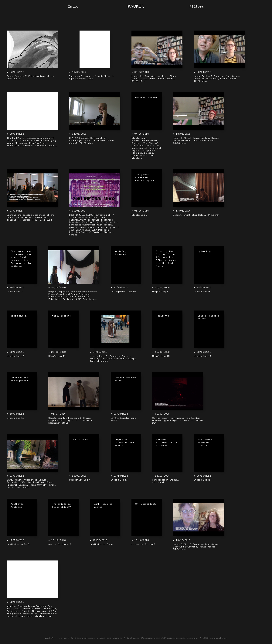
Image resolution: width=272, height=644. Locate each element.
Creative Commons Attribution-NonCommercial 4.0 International (142, 638)
